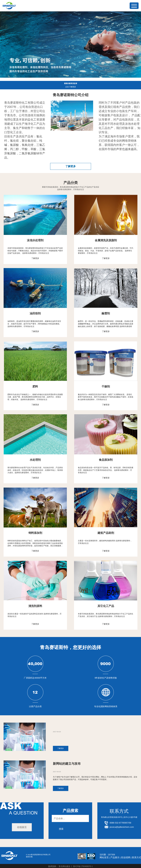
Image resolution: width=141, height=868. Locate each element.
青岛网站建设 (64, 866)
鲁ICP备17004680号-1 (83, 866)
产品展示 (116, 857)
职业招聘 (127, 857)
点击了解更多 (71, 87)
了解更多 (71, 166)
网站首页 (106, 857)
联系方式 (137, 857)
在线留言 (22, 826)
